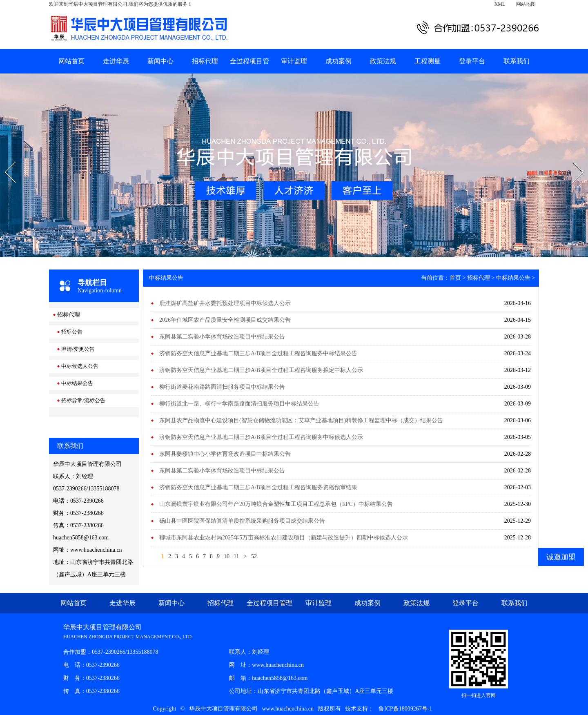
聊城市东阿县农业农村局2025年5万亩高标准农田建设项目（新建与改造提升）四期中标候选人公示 (284, 538)
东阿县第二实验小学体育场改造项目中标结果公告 (222, 337)
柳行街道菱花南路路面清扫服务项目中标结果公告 (222, 387)
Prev (4, 159)
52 (254, 556)
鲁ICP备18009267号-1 (405, 709)
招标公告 (72, 332)
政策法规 (383, 61)
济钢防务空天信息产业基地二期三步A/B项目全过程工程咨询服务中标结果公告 (258, 353)
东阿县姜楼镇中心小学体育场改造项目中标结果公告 (225, 454)
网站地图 (526, 4)
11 (236, 556)
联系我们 (517, 61)
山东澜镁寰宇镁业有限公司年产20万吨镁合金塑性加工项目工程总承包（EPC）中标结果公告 (276, 504)
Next (572, 159)
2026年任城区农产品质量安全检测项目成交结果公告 (225, 320)
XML (500, 4)
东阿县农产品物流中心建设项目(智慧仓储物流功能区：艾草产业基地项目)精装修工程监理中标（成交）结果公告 (301, 420)
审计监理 (294, 61)
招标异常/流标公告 (83, 400)
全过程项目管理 (269, 603)
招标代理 (205, 61)
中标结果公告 (77, 383)
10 (227, 556)
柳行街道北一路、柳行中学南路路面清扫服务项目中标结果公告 (239, 404)
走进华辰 (116, 61)
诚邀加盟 (561, 557)
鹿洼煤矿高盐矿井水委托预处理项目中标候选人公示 (225, 303)
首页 (455, 278)
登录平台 (472, 61)
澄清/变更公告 (78, 349)
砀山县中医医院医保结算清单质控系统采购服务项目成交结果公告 (242, 521)
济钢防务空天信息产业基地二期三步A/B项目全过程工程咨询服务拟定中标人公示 (261, 370)
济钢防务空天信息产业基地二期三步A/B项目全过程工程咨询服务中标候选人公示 (261, 437)
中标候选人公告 (80, 366)
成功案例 (339, 61)
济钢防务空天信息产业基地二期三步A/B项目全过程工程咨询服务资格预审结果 (258, 487)
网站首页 (71, 61)
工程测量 (428, 61)
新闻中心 (160, 61)
